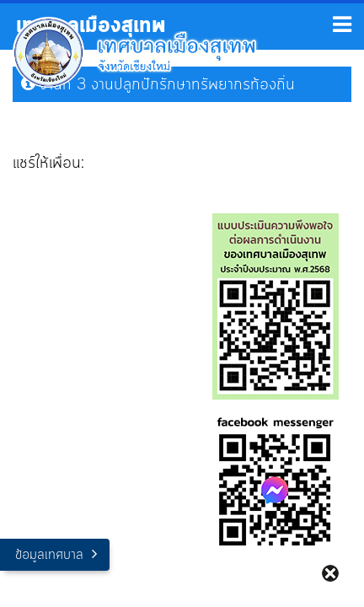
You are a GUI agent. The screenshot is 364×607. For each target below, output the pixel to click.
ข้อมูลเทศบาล (49, 555)
